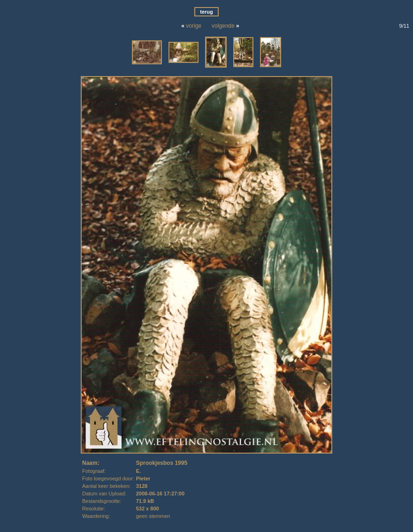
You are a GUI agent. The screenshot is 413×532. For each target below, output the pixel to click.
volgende (223, 26)
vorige (194, 26)
